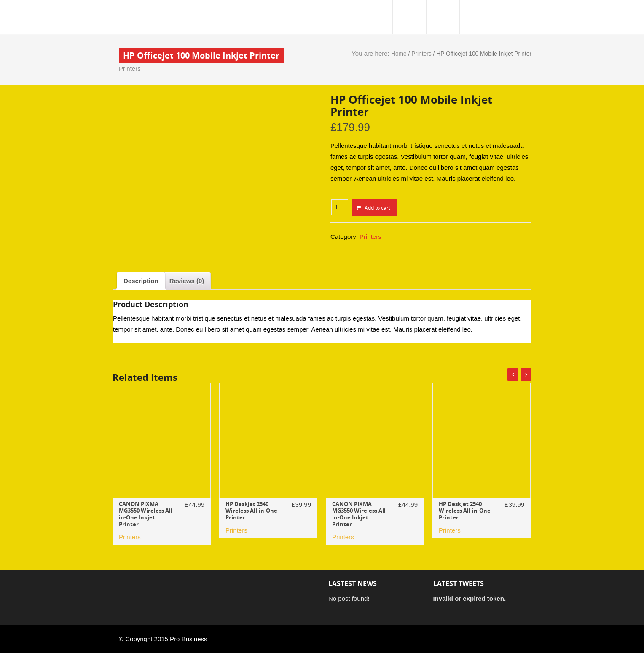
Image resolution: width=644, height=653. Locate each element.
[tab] (141, 281)
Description (141, 281)
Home (399, 54)
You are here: (371, 53)
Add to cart (377, 208)
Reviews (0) (187, 281)
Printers (130, 68)
